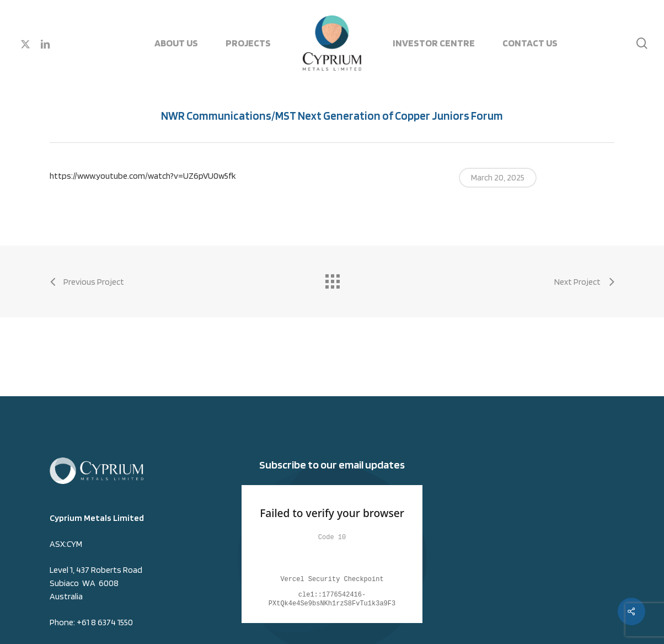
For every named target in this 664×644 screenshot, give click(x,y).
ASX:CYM (66, 544)
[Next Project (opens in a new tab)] (584, 282)
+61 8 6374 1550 (105, 622)
